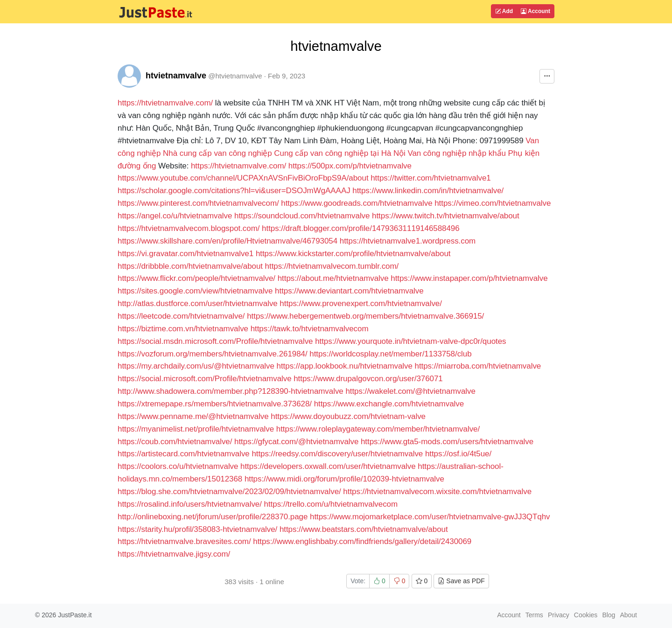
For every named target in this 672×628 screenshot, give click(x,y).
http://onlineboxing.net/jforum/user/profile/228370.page (213, 517)
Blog (609, 615)
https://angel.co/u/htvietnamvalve (175, 216)
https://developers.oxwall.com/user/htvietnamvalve (328, 466)
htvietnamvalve (176, 76)
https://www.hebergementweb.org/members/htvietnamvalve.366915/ (365, 316)
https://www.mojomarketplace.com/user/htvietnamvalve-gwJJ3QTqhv (430, 517)
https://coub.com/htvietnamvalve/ (175, 442)
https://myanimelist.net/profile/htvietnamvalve (196, 429)
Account (535, 11)
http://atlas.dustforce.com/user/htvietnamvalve (198, 304)
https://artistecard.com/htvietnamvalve (184, 454)
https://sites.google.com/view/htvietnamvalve (195, 291)
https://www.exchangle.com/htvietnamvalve (389, 404)
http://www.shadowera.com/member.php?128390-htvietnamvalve (231, 391)
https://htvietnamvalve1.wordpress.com (408, 241)
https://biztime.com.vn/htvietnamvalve (183, 329)
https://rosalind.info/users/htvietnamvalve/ (190, 504)
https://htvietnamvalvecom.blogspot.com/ (189, 228)
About (628, 615)
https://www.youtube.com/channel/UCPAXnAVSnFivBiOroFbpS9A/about (243, 178)
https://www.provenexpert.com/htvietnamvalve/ (361, 304)
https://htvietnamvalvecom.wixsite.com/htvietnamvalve (437, 492)
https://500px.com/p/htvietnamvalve (350, 166)
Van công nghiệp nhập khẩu (456, 153)
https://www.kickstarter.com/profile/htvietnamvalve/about (353, 254)
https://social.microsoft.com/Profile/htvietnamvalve (205, 379)
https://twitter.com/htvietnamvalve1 (430, 178)
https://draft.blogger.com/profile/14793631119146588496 (361, 228)
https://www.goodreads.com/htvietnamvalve (357, 203)
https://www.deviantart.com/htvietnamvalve (349, 291)
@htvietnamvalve (235, 76)
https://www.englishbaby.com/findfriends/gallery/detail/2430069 (362, 541)
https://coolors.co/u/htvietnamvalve (178, 466)
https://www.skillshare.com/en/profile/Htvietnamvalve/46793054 (227, 241)
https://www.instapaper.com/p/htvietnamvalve (469, 278)
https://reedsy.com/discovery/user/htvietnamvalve (337, 454)
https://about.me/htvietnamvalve (333, 278)
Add (504, 11)
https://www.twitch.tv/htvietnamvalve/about (446, 216)
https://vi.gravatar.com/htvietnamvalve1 (185, 254)
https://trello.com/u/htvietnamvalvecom (331, 504)
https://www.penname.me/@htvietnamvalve (193, 416)
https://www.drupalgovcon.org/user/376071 (368, 379)
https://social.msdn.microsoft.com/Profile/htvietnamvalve (215, 341)
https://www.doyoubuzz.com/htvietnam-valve (348, 416)
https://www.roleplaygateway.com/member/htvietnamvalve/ (378, 429)
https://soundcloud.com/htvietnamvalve (302, 216)
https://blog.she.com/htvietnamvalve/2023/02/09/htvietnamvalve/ (229, 492)
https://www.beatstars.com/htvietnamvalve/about (364, 529)
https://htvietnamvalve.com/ (165, 103)
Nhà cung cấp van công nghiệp (217, 153)
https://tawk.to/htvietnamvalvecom (310, 329)
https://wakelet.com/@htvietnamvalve (410, 391)
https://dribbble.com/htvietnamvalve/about (190, 266)
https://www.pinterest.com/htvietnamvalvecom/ (198, 203)
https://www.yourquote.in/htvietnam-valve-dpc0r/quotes (410, 341)
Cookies (586, 615)
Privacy (559, 615)
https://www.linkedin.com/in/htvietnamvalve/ (428, 191)
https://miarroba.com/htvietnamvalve (478, 366)
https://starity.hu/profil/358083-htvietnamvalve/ (197, 529)
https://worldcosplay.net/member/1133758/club (390, 354)
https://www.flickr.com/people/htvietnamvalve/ (196, 278)
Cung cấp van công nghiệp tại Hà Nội (339, 153)
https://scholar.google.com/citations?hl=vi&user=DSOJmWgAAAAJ (234, 191)
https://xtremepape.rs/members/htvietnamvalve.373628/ (215, 404)
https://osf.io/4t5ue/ (458, 454)
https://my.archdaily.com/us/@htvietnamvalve (196, 366)
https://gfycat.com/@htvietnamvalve (296, 442)
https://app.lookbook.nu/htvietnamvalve (345, 366)
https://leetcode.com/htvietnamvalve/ (181, 316)
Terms (534, 615)
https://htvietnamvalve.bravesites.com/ (184, 541)
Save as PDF (461, 581)
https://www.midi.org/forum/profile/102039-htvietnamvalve (344, 479)
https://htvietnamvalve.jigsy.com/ (174, 554)
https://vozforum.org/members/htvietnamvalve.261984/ (213, 354)
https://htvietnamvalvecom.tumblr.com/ (332, 266)
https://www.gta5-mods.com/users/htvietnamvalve (447, 442)
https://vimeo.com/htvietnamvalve (493, 203)
